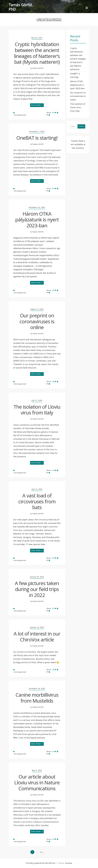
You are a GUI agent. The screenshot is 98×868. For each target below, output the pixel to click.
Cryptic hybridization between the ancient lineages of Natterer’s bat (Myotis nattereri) (37, 53)
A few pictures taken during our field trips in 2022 (37, 589)
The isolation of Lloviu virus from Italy (37, 410)
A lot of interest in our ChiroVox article (37, 637)
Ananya (69, 863)
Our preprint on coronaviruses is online (37, 321)
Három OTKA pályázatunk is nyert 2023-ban (37, 220)
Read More (37, 105)
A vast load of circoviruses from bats (37, 501)
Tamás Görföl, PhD (21, 7)
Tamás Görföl (38, 68)
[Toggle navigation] (87, 8)
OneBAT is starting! (37, 138)
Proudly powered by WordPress (41, 863)
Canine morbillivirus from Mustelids (37, 698)
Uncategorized (20, 115)
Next (42, 852)
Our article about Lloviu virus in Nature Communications (37, 783)
